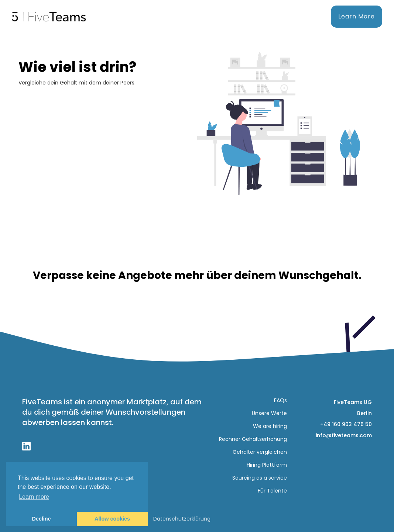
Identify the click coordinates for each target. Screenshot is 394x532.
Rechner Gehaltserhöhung (253, 439)
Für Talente (272, 491)
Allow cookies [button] (112, 519)
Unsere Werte (269, 413)
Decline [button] (41, 519)
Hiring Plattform (267, 465)
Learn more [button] (34, 497)
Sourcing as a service (260, 478)
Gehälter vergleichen (260, 452)
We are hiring (270, 426)
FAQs (280, 400)
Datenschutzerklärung (182, 519)
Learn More (357, 16)
